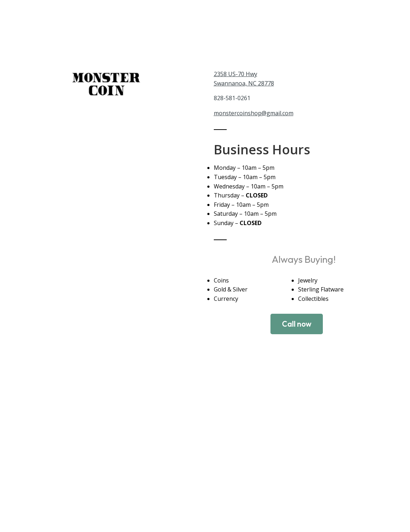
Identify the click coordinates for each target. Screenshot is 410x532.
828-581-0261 (232, 98)
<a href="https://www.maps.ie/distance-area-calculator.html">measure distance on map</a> (205, 458)
